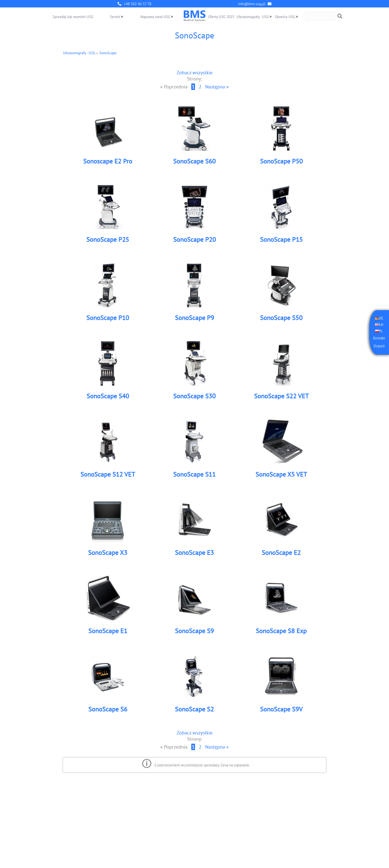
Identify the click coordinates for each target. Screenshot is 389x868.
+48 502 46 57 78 (138, 4)
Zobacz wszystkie (195, 73)
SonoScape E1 (108, 631)
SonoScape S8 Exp (281, 631)
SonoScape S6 (108, 709)
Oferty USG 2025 (221, 17)
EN (381, 324)
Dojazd (379, 346)
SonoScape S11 (194, 475)
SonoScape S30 (194, 396)
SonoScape (108, 53)
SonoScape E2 (281, 553)
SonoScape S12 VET (108, 475)
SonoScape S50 (281, 318)
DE (381, 318)
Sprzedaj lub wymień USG (73, 17)
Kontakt (379, 338)
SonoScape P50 (281, 161)
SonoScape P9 (194, 318)
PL (381, 331)
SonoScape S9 (194, 631)
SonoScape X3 (108, 553)
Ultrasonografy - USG (253, 17)
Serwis (115, 17)
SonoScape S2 (194, 709)
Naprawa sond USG (155, 17)
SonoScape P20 (194, 240)
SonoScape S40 (108, 396)
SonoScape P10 (108, 318)
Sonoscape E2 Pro (108, 161)
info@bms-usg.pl (252, 4)
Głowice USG (285, 17)
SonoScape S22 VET (281, 396)
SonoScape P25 (108, 240)
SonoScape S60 (194, 161)
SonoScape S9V (281, 709)
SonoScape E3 (194, 553)
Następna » (217, 87)
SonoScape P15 (281, 240)
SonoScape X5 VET (281, 475)
